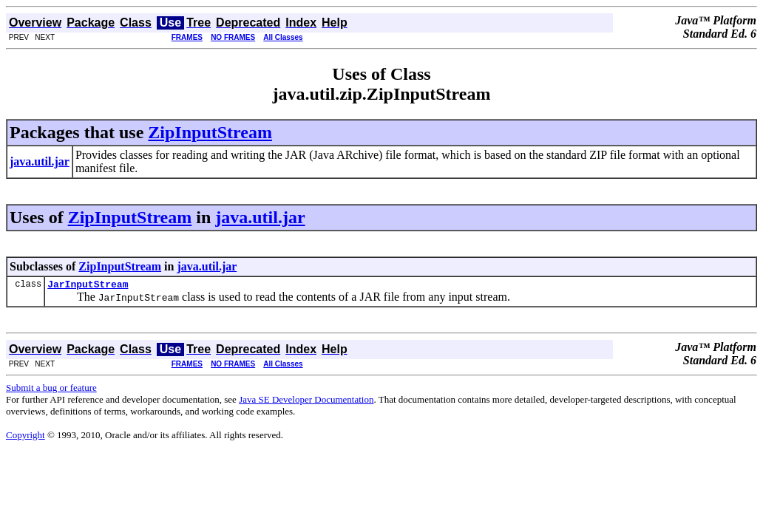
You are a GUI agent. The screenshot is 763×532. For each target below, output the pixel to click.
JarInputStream (88, 286)
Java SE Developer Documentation (306, 402)
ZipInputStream (210, 132)
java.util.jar (260, 217)
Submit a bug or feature (51, 390)
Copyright (26, 437)
